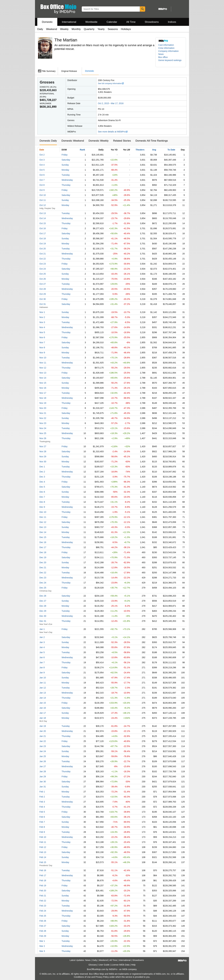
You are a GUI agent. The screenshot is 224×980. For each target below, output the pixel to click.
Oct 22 (43, 259)
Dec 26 (43, 596)
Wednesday (67, 180)
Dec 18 (43, 552)
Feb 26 (43, 921)
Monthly (76, 29)
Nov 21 (43, 413)
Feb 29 (43, 936)
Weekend (52, 29)
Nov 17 (43, 393)
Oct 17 (43, 233)
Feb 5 (42, 812)
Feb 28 (43, 931)
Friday (65, 155)
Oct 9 (42, 190)
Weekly (64, 29)
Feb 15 (43, 862)
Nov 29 (43, 457)
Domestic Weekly (98, 141)
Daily (40, 29)
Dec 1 (42, 467)
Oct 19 (43, 244)
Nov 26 (43, 438)
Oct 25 (43, 274)
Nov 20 (43, 408)
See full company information (111, 83)
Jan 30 (43, 782)
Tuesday (66, 175)
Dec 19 (43, 557)
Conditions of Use (82, 977)
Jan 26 (43, 761)
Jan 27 (43, 766)
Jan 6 (42, 657)
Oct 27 (43, 284)
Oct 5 (42, 170)
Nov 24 (43, 428)
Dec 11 (43, 517)
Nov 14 (43, 378)
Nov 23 (43, 423)
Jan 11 (43, 683)
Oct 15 (43, 223)
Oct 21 (43, 254)
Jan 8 (42, 668)
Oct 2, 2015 (103, 103)
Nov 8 (42, 348)
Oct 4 (42, 165)
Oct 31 (43, 304)
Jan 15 (43, 703)
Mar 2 (42, 946)
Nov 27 (43, 446)
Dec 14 (43, 532)
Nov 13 (43, 373)
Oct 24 (43, 269)
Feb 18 (43, 880)
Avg (154, 150)
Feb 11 (43, 842)
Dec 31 (43, 621)
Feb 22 (43, 901)
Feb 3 (42, 802)
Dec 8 (42, 502)
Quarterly (89, 29)
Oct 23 (43, 264)
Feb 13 (43, 852)
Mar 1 (42, 941)
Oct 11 (43, 200)
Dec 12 (43, 522)
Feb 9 (42, 832)
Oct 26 (43, 279)
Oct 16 (43, 228)
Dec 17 (43, 547)
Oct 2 (42, 155)
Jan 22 (43, 741)
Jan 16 (43, 708)
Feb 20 (43, 891)
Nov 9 (42, 353)
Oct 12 (43, 205)
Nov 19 (43, 403)
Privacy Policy (102, 977)
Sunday (65, 165)
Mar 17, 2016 (117, 103)
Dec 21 (43, 568)
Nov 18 (43, 398)
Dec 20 (43, 562)
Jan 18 (43, 718)
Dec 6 (42, 492)
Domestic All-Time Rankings (152, 141)
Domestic (47, 22)
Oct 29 (43, 294)
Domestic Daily (48, 141)
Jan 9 (42, 673)
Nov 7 (42, 342)
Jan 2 (42, 637)
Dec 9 (42, 507)
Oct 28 (43, 289)
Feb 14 (43, 857)
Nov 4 (42, 327)
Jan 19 (43, 726)
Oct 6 (42, 175)
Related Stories (122, 141)
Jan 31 (43, 787)
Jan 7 (42, 662)
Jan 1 (42, 629)
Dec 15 (43, 537)
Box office (163, 57)
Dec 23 (43, 578)
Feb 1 (42, 792)
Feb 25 (43, 916)
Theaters (140, 150)
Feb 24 (43, 911)
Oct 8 (42, 185)
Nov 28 (43, 451)
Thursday (66, 185)
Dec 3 (42, 477)
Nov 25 (43, 433)
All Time (131, 22)
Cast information (166, 45)
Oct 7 (42, 180)
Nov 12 (43, 368)
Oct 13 (43, 213)
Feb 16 (43, 870)
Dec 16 (43, 542)
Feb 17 (43, 875)
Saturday (66, 160)
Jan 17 (43, 713)
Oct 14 (43, 218)
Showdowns (152, 22)
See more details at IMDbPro (113, 132)
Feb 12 (43, 847)
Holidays (126, 29)
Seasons (113, 29)
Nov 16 (43, 388)
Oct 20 (43, 249)
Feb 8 (42, 827)
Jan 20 (43, 731)
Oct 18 (43, 239)
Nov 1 (42, 312)
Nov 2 (42, 317)
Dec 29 (43, 611)
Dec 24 (43, 583)
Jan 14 (43, 698)
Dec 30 (43, 616)
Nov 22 (43, 418)
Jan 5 (42, 652)
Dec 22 (43, 573)
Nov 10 (43, 358)
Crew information (166, 48)
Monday (65, 170)
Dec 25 (43, 588)
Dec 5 (42, 487)
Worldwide (91, 22)
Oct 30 (43, 299)
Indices (172, 22)
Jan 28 (43, 771)
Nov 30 (43, 462)
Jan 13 (43, 693)
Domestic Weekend (73, 141)
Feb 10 (43, 837)
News (161, 54)
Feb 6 (42, 817)
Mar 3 (42, 951)
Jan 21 (43, 736)
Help (133, 965)
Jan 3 (42, 642)
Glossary (93, 965)
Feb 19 (43, 886)
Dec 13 (43, 527)
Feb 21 (43, 896)
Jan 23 (43, 746)
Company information (168, 51)
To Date (171, 150)
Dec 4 (42, 482)
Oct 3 (42, 160)
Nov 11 (43, 363)
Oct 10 (43, 195)
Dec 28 (43, 606)
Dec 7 (42, 497)
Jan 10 (43, 678)
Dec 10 (43, 512)
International (69, 22)
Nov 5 (42, 332)
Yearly (101, 29)
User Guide (104, 965)
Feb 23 (43, 906)
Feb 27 (43, 926)
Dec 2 (42, 472)
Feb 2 (42, 797)
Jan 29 (43, 777)
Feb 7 (42, 822)
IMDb (125, 969)
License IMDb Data (120, 965)
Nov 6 (42, 337)
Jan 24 (43, 751)
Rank (82, 150)
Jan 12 (43, 688)
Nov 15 (43, 383)
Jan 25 (43, 756)
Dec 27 (43, 601)
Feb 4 (42, 807)
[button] (171, 62)
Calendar (112, 22)
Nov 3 (42, 322)
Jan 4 (42, 647)
